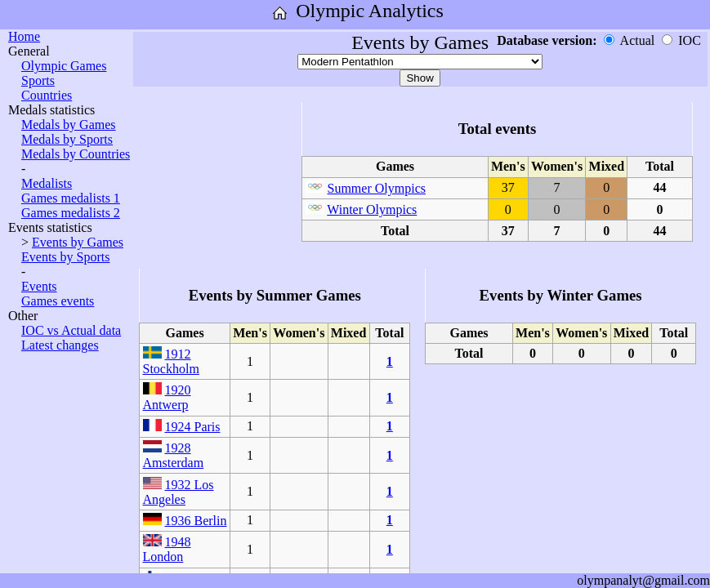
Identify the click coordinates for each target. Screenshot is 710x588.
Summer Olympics (377, 188)
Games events (58, 301)
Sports (38, 80)
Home (24, 36)
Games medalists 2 (71, 213)
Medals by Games (69, 125)
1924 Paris (193, 427)
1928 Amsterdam (174, 455)
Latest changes (60, 345)
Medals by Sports (67, 139)
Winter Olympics (372, 209)
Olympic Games (64, 66)
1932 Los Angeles (179, 492)
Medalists (47, 183)
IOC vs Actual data (71, 330)
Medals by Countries (76, 154)
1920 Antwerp (167, 397)
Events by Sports (65, 257)
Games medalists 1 (71, 198)
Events (39, 286)
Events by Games (78, 242)
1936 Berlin (196, 521)
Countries (47, 95)
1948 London (167, 549)
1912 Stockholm (171, 361)
